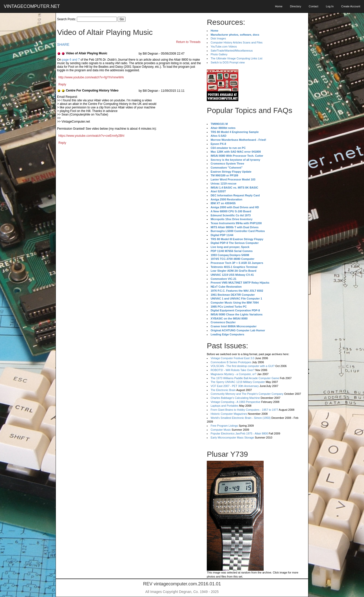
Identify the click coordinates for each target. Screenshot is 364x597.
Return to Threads (188, 42)
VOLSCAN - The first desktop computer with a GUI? (243, 366)
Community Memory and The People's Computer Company (247, 394)
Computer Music (221, 430)
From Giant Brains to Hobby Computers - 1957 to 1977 (244, 410)
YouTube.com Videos (224, 47)
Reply (62, 84)
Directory (295, 6)
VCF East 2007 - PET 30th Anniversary (235, 386)
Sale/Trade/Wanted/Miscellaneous (232, 51)
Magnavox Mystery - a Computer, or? (233, 374)
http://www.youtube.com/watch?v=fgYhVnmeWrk (91, 77)
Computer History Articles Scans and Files (236, 42)
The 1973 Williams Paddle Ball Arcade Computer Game (245, 378)
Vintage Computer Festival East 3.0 (232, 358)
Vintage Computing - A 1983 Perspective (235, 402)
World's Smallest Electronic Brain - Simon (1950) (241, 418)
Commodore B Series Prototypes (231, 362)
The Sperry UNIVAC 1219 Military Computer (238, 382)
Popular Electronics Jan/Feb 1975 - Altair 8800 (239, 433)
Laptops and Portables (224, 406)
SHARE (63, 44)
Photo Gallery (219, 54)
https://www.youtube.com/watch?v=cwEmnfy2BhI (91, 136)
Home (279, 6)
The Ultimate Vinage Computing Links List (236, 58)
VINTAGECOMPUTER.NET (32, 6)
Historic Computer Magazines (229, 414)
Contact (313, 6)
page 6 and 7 (71, 60)
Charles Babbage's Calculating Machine (235, 398)
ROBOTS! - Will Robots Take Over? (233, 370)
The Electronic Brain (223, 390)
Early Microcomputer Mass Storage (232, 438)
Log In (330, 6)
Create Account (351, 6)
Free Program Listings (224, 426)
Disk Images (218, 38)
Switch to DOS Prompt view (228, 62)
